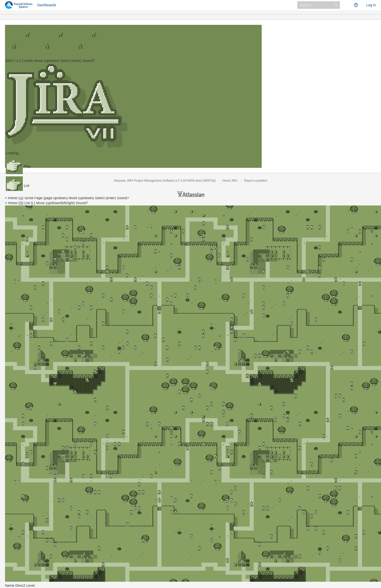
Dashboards (47, 5)
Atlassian (190, 194)
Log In (371, 5)
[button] (347, 5)
